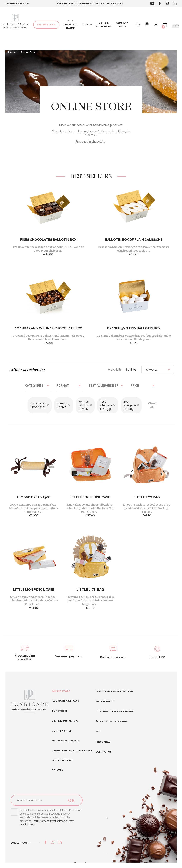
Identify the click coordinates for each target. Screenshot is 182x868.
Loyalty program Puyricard (114, 691)
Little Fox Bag (147, 497)
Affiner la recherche (27, 370)
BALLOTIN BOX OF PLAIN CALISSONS (134, 240)
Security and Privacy (66, 741)
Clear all (152, 405)
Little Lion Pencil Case (34, 589)
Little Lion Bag (90, 589)
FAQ (98, 732)
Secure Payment (62, 760)
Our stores (60, 711)
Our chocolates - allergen (114, 712)
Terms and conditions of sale (72, 751)
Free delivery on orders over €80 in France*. (90, 4)
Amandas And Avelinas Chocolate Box (48, 328)
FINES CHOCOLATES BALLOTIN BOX (48, 240)
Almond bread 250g (34, 497)
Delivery (58, 770)
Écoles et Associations (111, 722)
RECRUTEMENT (105, 701)
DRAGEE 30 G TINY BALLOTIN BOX (134, 328)
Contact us (104, 752)
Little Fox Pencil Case (90, 497)
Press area (103, 742)
